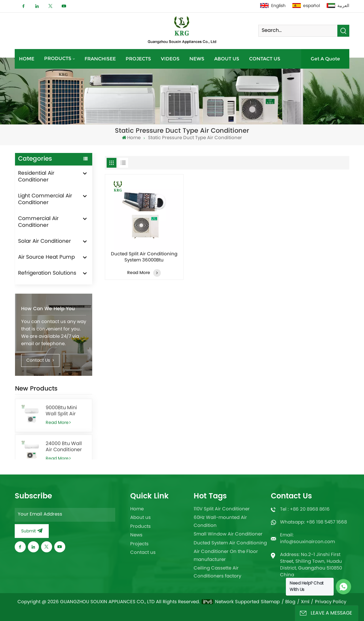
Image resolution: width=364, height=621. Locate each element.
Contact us (265, 59)
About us (227, 59)
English (273, 6)
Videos (170, 59)
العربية (338, 6)
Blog (290, 602)
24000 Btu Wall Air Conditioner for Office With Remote (64, 447)
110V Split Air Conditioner (222, 509)
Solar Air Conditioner (44, 242)
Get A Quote (325, 59)
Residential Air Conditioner (36, 177)
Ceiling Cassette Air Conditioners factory (217, 572)
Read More (58, 423)
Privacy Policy (331, 602)
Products (58, 58)
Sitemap (270, 602)
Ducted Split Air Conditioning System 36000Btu (144, 258)
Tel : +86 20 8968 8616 (305, 510)
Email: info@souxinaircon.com (307, 539)
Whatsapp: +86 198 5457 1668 (313, 522)
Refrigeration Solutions (47, 273)
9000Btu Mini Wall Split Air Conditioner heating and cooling (61, 411)
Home (27, 59)
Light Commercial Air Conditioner (45, 200)
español (306, 6)
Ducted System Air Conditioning (230, 543)
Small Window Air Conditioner (228, 534)
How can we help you (48, 309)
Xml (305, 602)
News (197, 59)
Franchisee (100, 59)
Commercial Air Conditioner (38, 222)
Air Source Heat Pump (46, 257)
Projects (138, 59)
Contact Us (40, 361)
